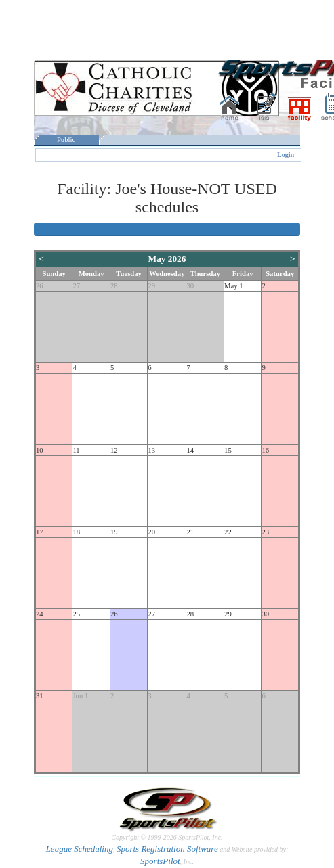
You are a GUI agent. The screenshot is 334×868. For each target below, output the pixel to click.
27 (76, 286)
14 (190, 450)
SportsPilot (160, 861)
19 (114, 532)
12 (114, 450)
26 (40, 286)
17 (40, 532)
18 (76, 532)
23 (265, 532)
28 (114, 286)
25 (76, 614)
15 (228, 450)
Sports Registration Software (167, 849)
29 (151, 286)
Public (66, 140)
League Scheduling (80, 849)
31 (40, 696)
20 (151, 532)
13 (151, 450)
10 (40, 450)
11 (76, 450)
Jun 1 (80, 696)
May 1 (234, 286)
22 (228, 532)
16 (265, 450)
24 (40, 614)
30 (190, 286)
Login (286, 155)
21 (190, 532)
